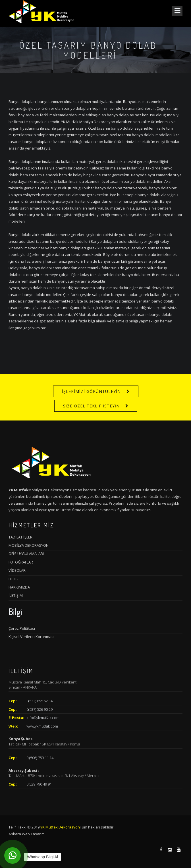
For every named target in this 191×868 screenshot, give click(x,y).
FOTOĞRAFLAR (21, 562)
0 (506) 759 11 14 (40, 758)
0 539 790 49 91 (39, 784)
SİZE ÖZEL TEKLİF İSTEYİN (91, 406)
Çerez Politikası (22, 628)
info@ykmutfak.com (43, 718)
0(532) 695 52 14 (40, 701)
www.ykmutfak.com (42, 726)
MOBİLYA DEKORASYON (29, 545)
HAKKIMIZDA (19, 587)
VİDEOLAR (17, 570)
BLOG (13, 579)
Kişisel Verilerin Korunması (31, 637)
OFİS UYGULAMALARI (26, 554)
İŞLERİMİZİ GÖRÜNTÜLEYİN (91, 391)
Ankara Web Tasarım (27, 834)
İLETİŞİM (16, 595)
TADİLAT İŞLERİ (21, 537)
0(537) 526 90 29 (40, 709)
